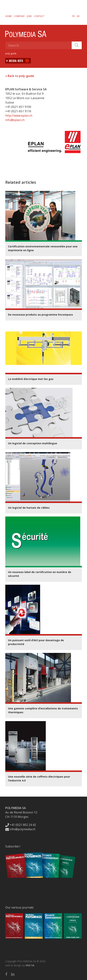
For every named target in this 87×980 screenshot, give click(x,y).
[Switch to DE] (78, 16)
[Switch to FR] (73, 16)
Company (19, 16)
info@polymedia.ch (20, 829)
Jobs (29, 16)
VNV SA (30, 965)
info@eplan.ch (15, 120)
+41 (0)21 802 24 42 (21, 825)
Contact (39, 16)
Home (8, 16)
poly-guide (11, 53)
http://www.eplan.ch (19, 116)
